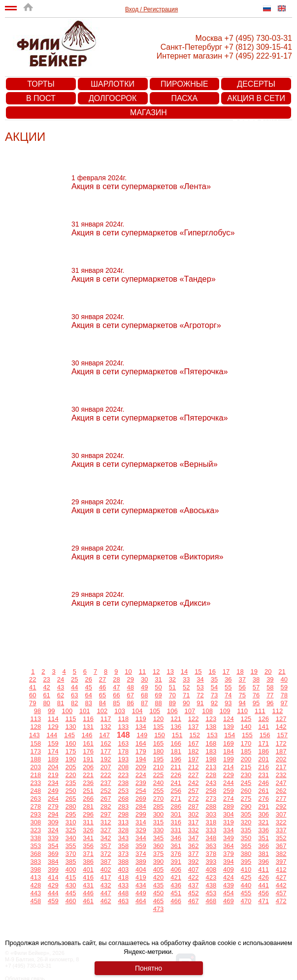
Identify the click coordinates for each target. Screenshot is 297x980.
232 (281, 775)
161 (88, 743)
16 (212, 671)
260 (246, 791)
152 (195, 735)
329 (141, 830)
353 (35, 846)
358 (123, 846)
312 (106, 822)
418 (123, 877)
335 (246, 830)
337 (281, 830)
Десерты (256, 84)
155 (247, 735)
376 (176, 854)
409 (229, 869)
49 (144, 687)
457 (281, 893)
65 (102, 695)
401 (88, 869)
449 (141, 893)
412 (281, 869)
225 (159, 775)
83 (88, 703)
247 (281, 783)
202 (281, 759)
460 (71, 901)
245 (246, 783)
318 (211, 822)
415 (71, 877)
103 (120, 711)
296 (88, 814)
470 (246, 901)
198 (211, 759)
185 (246, 751)
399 (53, 869)
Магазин (148, 113)
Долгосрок (113, 98)
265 (71, 799)
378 (211, 854)
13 (170, 671)
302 (194, 814)
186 (264, 751)
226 (176, 775)
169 (229, 743)
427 (281, 877)
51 (172, 687)
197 (194, 759)
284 (141, 806)
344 (141, 838)
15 (198, 671)
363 (211, 846)
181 (176, 751)
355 (71, 846)
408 (211, 869)
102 (102, 711)
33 (186, 679)
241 (176, 783)
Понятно (148, 968)
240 (159, 783)
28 (116, 679)
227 (194, 775)
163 (123, 743)
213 (211, 767)
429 (53, 885)
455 (246, 893)
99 (51, 711)
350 (246, 838)
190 (71, 759)
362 (194, 846)
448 (123, 893)
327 (106, 830)
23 (46, 679)
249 (53, 791)
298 (123, 814)
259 (229, 791)
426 (264, 877)
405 (159, 869)
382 (281, 854)
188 (35, 759)
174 (53, 751)
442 (281, 885)
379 (229, 854)
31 (158, 679)
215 (246, 767)
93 (228, 703)
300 (159, 814)
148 (123, 735)
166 (176, 743)
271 (176, 799)
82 (74, 703)
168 (211, 743)
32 (172, 679)
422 (194, 877)
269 (141, 799)
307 (281, 814)
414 (53, 877)
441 (264, 885)
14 (184, 671)
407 (194, 869)
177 (106, 751)
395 (246, 862)
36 (228, 679)
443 (35, 893)
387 (106, 862)
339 (53, 838)
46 (102, 687)
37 (242, 679)
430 (71, 885)
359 (141, 846)
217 (281, 767)
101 (85, 711)
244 (229, 783)
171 (264, 743)
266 (88, 799)
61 (46, 695)
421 (176, 877)
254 (141, 791)
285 (159, 806)
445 (71, 893)
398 (35, 869)
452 (194, 893)
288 (211, 806)
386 (88, 862)
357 (106, 846)
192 (106, 759)
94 (242, 703)
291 (264, 806)
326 (88, 830)
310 (71, 822)
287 (194, 806)
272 (194, 799)
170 (246, 743)
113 (35, 719)
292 (281, 806)
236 (88, 783)
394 (229, 862)
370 (71, 854)
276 (264, 799)
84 (102, 703)
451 (176, 893)
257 (194, 791)
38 (256, 679)
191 (88, 759)
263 (35, 799)
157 (282, 735)
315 (159, 822)
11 (142, 671)
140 (246, 727)
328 (123, 830)
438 (211, 885)
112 (278, 711)
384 (53, 862)
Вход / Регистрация (151, 9)
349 (229, 838)
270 (159, 799)
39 (270, 679)
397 (281, 862)
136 (176, 727)
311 (88, 822)
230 (246, 775)
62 (61, 695)
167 (194, 743)
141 (264, 727)
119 (141, 719)
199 (229, 759)
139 (229, 727)
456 (264, 893)
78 (284, 695)
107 (190, 711)
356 (88, 846)
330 (159, 830)
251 (88, 791)
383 (35, 862)
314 (141, 822)
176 (88, 751)
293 (35, 814)
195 (159, 759)
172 (281, 743)
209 (141, 767)
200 (246, 759)
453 (211, 893)
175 (71, 751)
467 (194, 901)
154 (230, 735)
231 (264, 775)
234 (53, 783)
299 (141, 814)
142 (281, 727)
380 (246, 854)
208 (123, 767)
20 (268, 671)
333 (211, 830)
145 (69, 735)
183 (211, 751)
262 (281, 791)
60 (33, 695)
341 (88, 838)
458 (35, 901)
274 (229, 799)
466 (176, 901)
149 (142, 735)
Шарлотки (113, 84)
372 (106, 854)
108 (207, 711)
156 (265, 735)
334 (229, 830)
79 (33, 703)
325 (71, 830)
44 (74, 687)
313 (123, 822)
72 (200, 695)
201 (264, 759)
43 (61, 687)
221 (88, 775)
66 (116, 695)
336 (264, 830)
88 (158, 703)
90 (186, 703)
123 (211, 719)
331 (176, 830)
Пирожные (184, 84)
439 (229, 885)
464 (141, 901)
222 (106, 775)
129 (53, 727)
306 (264, 814)
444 (53, 893)
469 (229, 901)
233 (35, 783)
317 (194, 822)
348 (211, 838)
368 (35, 854)
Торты (41, 84)
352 (281, 838)
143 (34, 735)
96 (270, 703)
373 (123, 854)
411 (264, 869)
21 (282, 671)
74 (228, 695)
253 (123, 791)
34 (200, 679)
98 (37, 711)
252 (106, 791)
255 (159, 791)
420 (159, 877)
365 (246, 846)
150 (160, 735)
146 (87, 735)
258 (211, 791)
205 (71, 767)
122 (194, 719)
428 (35, 885)
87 (144, 703)
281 (88, 806)
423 (211, 877)
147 (104, 735)
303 (211, 814)
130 (71, 727)
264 (53, 799)
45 (88, 687)
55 (228, 687)
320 (246, 822)
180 (159, 751)
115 (71, 719)
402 (106, 869)
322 (281, 822)
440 (246, 885)
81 (61, 703)
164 (141, 743)
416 (88, 877)
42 (46, 687)
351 (264, 838)
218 (35, 775)
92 (214, 703)
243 (211, 783)
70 (172, 695)
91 (200, 703)
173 (35, 751)
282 (106, 806)
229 (229, 775)
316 (176, 822)
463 (123, 901)
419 (141, 877)
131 (88, 727)
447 (106, 893)
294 (53, 814)
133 (123, 727)
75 (242, 695)
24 (61, 679)
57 (256, 687)
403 (123, 869)
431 (88, 885)
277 (281, 799)
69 (158, 695)
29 (131, 679)
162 (106, 743)
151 (177, 735)
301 (176, 814)
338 (35, 838)
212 (194, 767)
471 (264, 901)
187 (281, 751)
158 (35, 743)
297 (106, 814)
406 (176, 869)
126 (264, 719)
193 (123, 759)
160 (71, 743)
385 (71, 862)
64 (88, 695)
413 (35, 877)
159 (53, 743)
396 (264, 862)
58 (270, 687)
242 (194, 783)
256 (176, 791)
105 (155, 711)
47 (116, 687)
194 (141, 759)
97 (284, 703)
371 (88, 854)
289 (229, 806)
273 (211, 799)
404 (141, 869)
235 (71, 783)
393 (211, 862)
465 (159, 901)
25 (74, 679)
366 (264, 846)
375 (159, 854)
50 (158, 687)
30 (144, 679)
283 (123, 806)
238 (123, 783)
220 (71, 775)
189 (53, 759)
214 (229, 767)
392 (194, 862)
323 (35, 830)
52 (186, 687)
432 (106, 885)
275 (246, 799)
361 (176, 846)
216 (264, 767)
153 (212, 735)
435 (159, 885)
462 (106, 901)
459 (53, 901)
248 (35, 791)
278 (35, 806)
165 (159, 743)
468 (211, 901)
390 (159, 862)
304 (229, 814)
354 (53, 846)
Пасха (184, 98)
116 (88, 719)
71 (186, 695)
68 (144, 695)
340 (71, 838)
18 (240, 671)
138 (211, 727)
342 (106, 838)
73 (214, 695)
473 (159, 909)
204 (53, 767)
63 (74, 695)
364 (229, 846)
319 (229, 822)
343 (123, 838)
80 (46, 703)
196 (176, 759)
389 (141, 862)
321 (264, 822)
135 (159, 727)
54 (214, 687)
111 (260, 711)
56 (242, 687)
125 (246, 719)
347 (194, 838)
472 (281, 901)
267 (106, 799)
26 (88, 679)
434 (141, 885)
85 (116, 703)
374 (141, 854)
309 (53, 822)
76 (256, 695)
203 (35, 767)
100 (67, 711)
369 (53, 854)
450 (159, 893)
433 (123, 885)
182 (194, 751)
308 (35, 822)
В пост (41, 98)
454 (229, 893)
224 (141, 775)
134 (141, 727)
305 (246, 814)
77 (270, 695)
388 (123, 862)
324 (53, 830)
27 (102, 679)
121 (176, 719)
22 (33, 679)
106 (172, 711)
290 (246, 806)
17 (226, 671)
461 (88, 901)
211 (176, 767)
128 (35, 727)
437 (194, 885)
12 (156, 671)
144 (52, 735)
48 (131, 687)
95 (256, 703)
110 (242, 711)
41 (33, 687)
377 (194, 854)
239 (141, 783)
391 (176, 862)
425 (246, 877)
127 (281, 719)
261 (264, 791)
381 (264, 854)
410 (246, 869)
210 (159, 767)
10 (128, 671)
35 (214, 679)
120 (159, 719)
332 (194, 830)
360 (159, 846)
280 (71, 806)
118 (123, 719)
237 (106, 783)
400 (71, 869)
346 (176, 838)
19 (254, 671)
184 (229, 751)
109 (225, 711)
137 (194, 727)
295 (71, 814)
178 (123, 751)
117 (106, 719)
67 (131, 695)
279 (53, 806)
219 (53, 775)
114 (53, 719)
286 (176, 806)
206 (88, 767)
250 (71, 791)
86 (131, 703)
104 (137, 711)
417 (106, 877)
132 (106, 727)
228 (211, 775)
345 (159, 838)
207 (106, 767)
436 (176, 885)
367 (281, 846)
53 (200, 687)
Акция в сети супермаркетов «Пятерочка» (256, 99)
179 (141, 751)
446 (88, 893)
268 (123, 799)
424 (229, 877)
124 (229, 719)
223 (123, 775)
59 (284, 687)
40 (284, 679)
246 (264, 783)
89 (172, 703)
